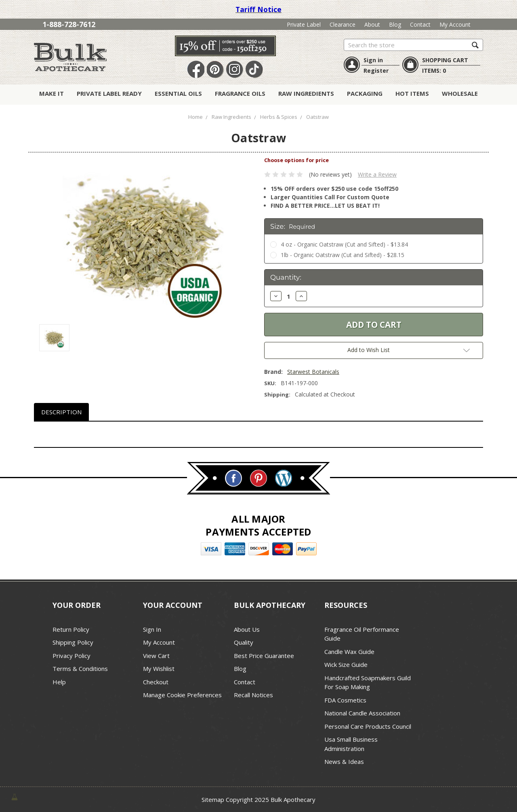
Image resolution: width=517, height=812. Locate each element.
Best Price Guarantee (264, 656)
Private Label (304, 24)
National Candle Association (362, 713)
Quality (244, 642)
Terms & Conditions (80, 669)
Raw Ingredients (306, 93)
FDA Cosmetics (345, 700)
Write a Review (377, 174)
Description (61, 412)
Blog (395, 24)
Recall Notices (253, 695)
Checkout (156, 682)
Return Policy (71, 629)
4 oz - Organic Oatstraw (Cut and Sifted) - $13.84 (344, 244)
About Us (247, 629)
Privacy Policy (71, 656)
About (372, 24)
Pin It (215, 70)
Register (376, 71)
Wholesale (460, 93)
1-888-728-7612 (69, 24)
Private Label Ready (109, 93)
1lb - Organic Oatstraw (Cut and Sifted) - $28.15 (343, 255)
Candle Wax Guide (349, 652)
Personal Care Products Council (368, 726)
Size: (293, 226)
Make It (51, 93)
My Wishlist (159, 669)
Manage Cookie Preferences (182, 695)
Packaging (365, 93)
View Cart (156, 656)
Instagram (235, 70)
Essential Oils (178, 93)
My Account (455, 24)
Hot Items (412, 93)
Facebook (196, 70)
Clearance (343, 24)
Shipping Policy (73, 642)
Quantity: (286, 277)
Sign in (373, 60)
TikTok (254, 70)
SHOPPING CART (445, 60)
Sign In (152, 629)
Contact (420, 24)
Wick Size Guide (346, 664)
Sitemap (213, 799)
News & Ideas (344, 761)
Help (59, 682)
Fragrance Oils (240, 93)
